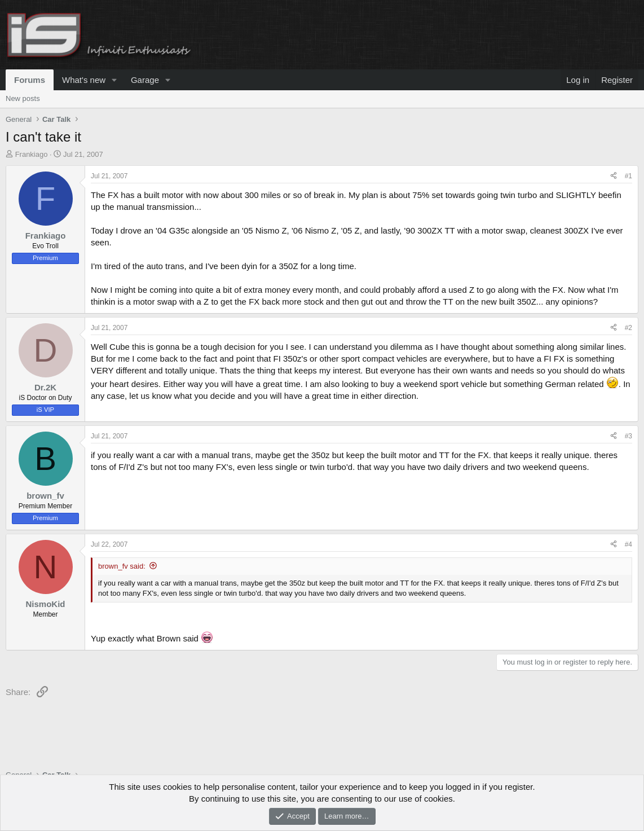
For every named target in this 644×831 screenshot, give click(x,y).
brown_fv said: (122, 566)
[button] (114, 80)
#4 (628, 544)
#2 (628, 328)
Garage (145, 80)
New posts (23, 98)
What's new (84, 80)
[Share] (614, 176)
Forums (30, 80)
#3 (628, 436)
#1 (628, 176)
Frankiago (32, 154)
